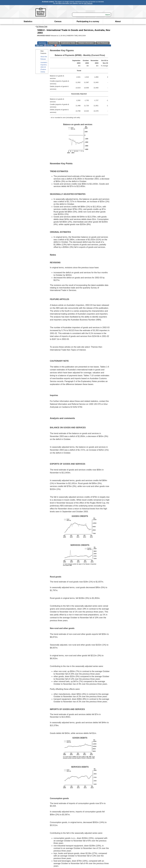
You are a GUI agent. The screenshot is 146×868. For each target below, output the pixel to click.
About (118, 21)
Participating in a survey (88, 21)
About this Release (44, 58)
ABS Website (88, 3)
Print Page (48, 45)
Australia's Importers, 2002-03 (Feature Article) (44, 67)
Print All (58, 45)
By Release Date (42, 27)
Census (58, 21)
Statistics (28, 21)
